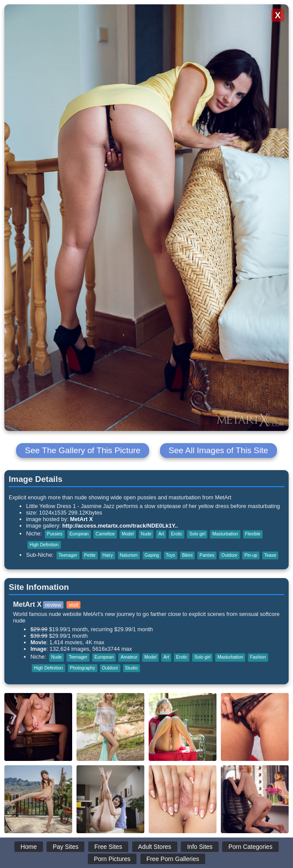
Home (28, 847)
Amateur (129, 657)
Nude (146, 534)
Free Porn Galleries (173, 859)
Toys (171, 555)
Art (161, 534)
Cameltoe (105, 534)
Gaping (152, 555)
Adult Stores (155, 847)
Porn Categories (250, 847)
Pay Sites (65, 847)
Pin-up (251, 555)
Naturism (129, 555)
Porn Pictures (112, 859)
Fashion (258, 657)
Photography (83, 668)
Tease (270, 555)
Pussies (55, 534)
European (79, 534)
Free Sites (108, 847)
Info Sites (200, 847)
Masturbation (225, 534)
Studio (132, 668)
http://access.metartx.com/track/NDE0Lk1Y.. (120, 526)
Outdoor (229, 555)
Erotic (176, 534)
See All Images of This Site (218, 450)
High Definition (44, 545)
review (53, 605)
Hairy (108, 555)
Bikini (187, 555)
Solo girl (197, 534)
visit (73, 605)
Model (128, 534)
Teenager (68, 555)
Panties (207, 555)
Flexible (253, 534)
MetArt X (82, 519)
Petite (90, 555)
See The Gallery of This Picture (83, 450)
